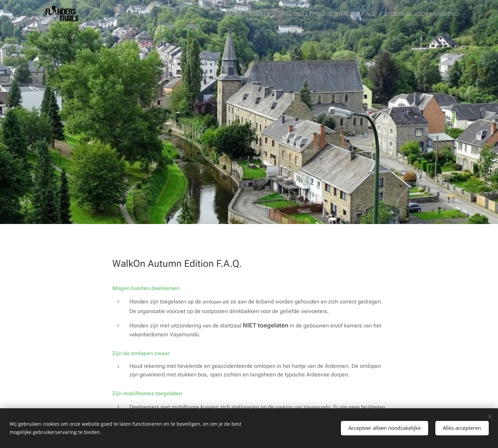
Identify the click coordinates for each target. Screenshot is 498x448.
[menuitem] (245, 14)
